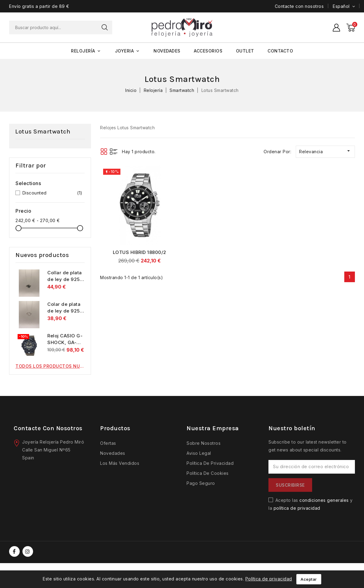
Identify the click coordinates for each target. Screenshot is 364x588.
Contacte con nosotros (299, 6)
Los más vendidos (120, 463)
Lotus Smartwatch (43, 132)
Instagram (29, 551)
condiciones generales (324, 500)
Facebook (15, 551)
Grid (104, 152)
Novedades (113, 453)
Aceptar (309, 579)
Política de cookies (208, 473)
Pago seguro (201, 483)
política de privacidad (297, 508)
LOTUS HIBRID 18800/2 (140, 252)
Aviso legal (199, 453)
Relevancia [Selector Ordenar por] (325, 151)
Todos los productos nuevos (50, 366)
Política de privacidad (210, 463)
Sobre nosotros (204, 443)
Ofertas (108, 443)
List (114, 152)
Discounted (52, 193)
